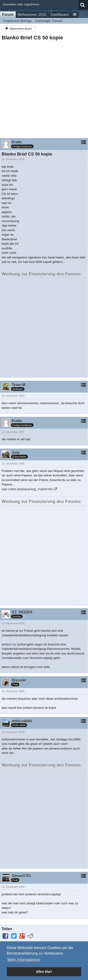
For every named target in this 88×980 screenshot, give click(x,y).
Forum (8, 15)
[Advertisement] (44, 88)
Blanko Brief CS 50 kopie (32, 38)
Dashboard (60, 15)
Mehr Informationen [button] (24, 960)
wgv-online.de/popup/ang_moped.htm (27, 489)
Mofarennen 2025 (32, 15)
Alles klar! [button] (44, 972)
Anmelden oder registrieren (21, 4)
